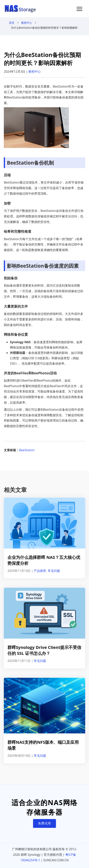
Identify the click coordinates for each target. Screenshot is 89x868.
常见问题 (54, 571)
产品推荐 (40, 571)
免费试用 (44, 823)
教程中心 (27, 23)
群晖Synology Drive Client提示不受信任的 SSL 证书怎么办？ (44, 650)
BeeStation (27, 450)
